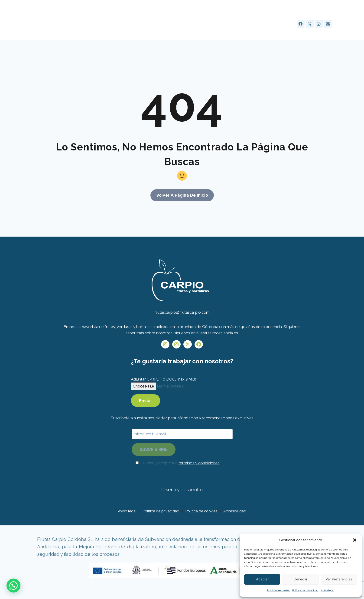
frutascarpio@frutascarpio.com (182, 324)
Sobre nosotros (185, 24)
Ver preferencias (339, 579)
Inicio (158, 24)
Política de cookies (278, 590)
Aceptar (262, 579)
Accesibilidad (235, 522)
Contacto (282, 24)
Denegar (301, 579)
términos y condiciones (199, 474)
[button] (355, 540)
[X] (310, 24)
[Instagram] (319, 24)
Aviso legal (328, 590)
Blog (262, 24)
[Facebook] (301, 24)
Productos (241, 24)
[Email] (328, 24)
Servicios (216, 24)
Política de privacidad (305, 590)
